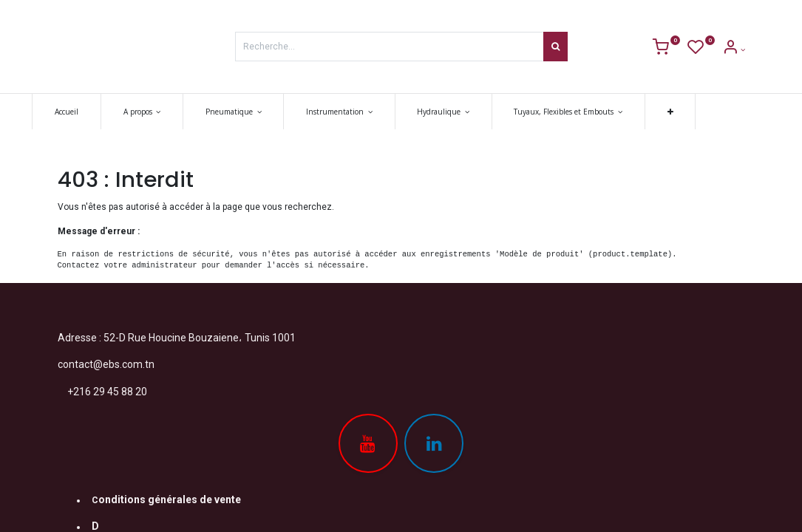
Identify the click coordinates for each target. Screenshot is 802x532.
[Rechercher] (555, 47)
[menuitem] (92, 112)
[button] (696, 112)
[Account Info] (734, 50)
